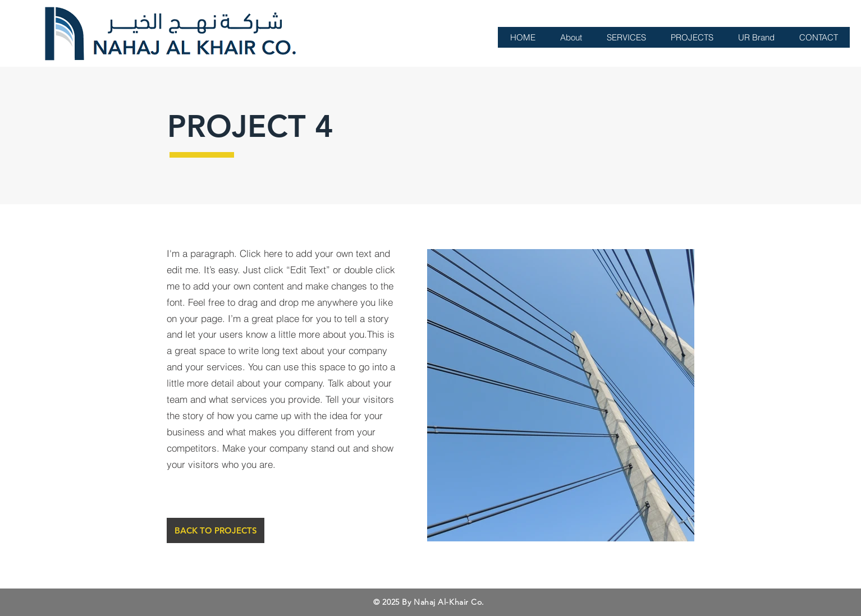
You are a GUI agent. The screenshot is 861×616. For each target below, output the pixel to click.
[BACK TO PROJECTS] (216, 530)
